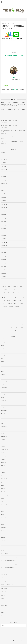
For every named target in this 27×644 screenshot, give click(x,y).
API (2, 349)
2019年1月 (3, 239)
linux (2, 453)
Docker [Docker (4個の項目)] (13, 289)
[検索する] (13, 626)
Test (2, 524)
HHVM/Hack (3, 410)
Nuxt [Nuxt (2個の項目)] (3, 301)
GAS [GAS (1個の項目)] (3, 292)
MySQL (2, 459)
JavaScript (3, 427)
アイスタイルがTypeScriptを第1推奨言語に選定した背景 (12, 142)
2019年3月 (3, 232)
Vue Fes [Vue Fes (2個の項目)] (9, 309)
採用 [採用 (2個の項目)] (16, 327)
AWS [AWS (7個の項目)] (9, 286)
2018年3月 (3, 273)
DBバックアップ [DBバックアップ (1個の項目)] (5, 289)
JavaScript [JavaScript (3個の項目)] (9, 295)
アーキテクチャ (4, 554)
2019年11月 (3, 208)
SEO (2, 498)
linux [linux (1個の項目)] (10, 298)
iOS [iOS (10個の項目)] (23, 292)
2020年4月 (3, 197)
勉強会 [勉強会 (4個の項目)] (11, 327)
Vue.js (2, 534)
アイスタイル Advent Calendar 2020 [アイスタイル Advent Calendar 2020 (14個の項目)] (9, 318)
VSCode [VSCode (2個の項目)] (17, 306)
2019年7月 (3, 218)
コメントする (14, 23)
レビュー (3, 592)
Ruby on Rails (4, 495)
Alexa (2, 339)
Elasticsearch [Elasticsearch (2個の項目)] (20, 289)
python (2, 482)
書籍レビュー (4, 606)
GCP (2, 404)
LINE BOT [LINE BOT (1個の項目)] (4, 298)
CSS (2, 368)
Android (2, 342)
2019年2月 (3, 235)
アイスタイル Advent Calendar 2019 (8, 561)
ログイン (15, 89)
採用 (2, 599)
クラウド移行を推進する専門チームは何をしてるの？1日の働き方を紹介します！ (13, 131)
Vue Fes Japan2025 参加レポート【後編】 (9, 121)
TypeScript (3, 528)
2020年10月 (3, 190)
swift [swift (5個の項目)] (16, 303)
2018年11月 (3, 246)
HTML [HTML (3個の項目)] (18, 292)
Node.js (2, 466)
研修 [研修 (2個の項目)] (3, 330)
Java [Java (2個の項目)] (3, 295)
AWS (2, 355)
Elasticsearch (4, 388)
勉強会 (2, 595)
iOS (2, 420)
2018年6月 (3, 263)
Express (3, 394)
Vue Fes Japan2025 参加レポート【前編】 (9, 126)
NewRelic (3, 462)
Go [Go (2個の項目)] (13, 292)
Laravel (2, 443)
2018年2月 (3, 277)
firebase (3, 397)
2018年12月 (3, 242)
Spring (2, 502)
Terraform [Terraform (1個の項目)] (21, 303)
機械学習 (3, 612)
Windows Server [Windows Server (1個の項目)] (17, 309)
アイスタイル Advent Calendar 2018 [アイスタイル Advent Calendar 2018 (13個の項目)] (9, 312)
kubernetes (3, 436)
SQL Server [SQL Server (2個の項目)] (9, 303)
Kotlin (2, 433)
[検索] (25, 625)
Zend (2, 547)
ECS (2, 384)
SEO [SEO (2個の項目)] (20, 301)
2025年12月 (3, 152)
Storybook (3, 508)
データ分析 (3, 574)
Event (2, 391)
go (1, 407)
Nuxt (2, 469)
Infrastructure (4, 417)
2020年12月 (3, 184)
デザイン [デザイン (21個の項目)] (4, 327)
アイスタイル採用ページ (6, 111)
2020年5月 (3, 194)
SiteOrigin (21, 640)
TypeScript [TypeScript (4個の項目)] (4, 306)
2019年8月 (3, 215)
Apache (2, 345)
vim (2, 531)
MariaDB (3, 456)
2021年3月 (3, 180)
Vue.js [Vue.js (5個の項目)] (3, 309)
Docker (2, 378)
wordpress (3, 537)
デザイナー (3, 578)
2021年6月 (3, 177)
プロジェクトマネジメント (6, 585)
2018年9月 (3, 253)
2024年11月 (3, 159)
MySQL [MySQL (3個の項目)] (16, 298)
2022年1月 (3, 166)
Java (2, 423)
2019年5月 (3, 225)
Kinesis (2, 430)
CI (1, 358)
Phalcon (3, 472)
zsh (2, 550)
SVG (2, 511)
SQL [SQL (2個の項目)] (3, 303)
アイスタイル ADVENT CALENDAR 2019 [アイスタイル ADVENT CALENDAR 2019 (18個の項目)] (10, 315)
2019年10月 (3, 211)
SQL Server (3, 505)
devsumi (3, 375)
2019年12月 (3, 204)
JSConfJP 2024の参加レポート (7, 137)
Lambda (3, 440)
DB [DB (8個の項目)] (21, 286)
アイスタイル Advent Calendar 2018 (8, 557)
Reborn (2, 492)
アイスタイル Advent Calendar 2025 (8, 571)
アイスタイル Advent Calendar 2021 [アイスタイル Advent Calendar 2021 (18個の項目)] (9, 321)
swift (2, 515)
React (2, 489)
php (2, 476)
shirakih (14, 77)
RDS (2, 485)
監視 (2, 616)
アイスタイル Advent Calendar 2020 (8, 564)
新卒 (2, 602)
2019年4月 (3, 228)
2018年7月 (3, 260)
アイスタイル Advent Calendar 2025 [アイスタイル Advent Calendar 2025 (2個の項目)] (9, 324)
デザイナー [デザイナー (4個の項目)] (21, 324)
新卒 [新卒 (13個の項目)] (21, 327)
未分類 (2, 609)
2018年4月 (3, 270)
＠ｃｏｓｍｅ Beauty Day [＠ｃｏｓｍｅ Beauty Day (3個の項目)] (12, 330)
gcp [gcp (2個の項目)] (8, 292)
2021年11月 (3, 173)
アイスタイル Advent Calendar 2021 (8, 568)
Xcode (2, 541)
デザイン (3, 581)
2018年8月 (3, 256)
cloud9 (2, 362)
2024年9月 (3, 163)
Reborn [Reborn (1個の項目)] (14, 301)
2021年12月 (3, 170)
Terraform (3, 521)
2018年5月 (3, 266)
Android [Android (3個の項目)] (4, 286)
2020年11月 (3, 187)
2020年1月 (3, 201)
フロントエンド (4, 588)
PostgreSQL (3, 479)
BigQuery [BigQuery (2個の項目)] (15, 286)
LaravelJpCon (4, 449)
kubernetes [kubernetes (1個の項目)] (16, 295)
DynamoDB (3, 381)
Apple (2, 352)
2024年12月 (3, 156)
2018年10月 (3, 249)
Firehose (3, 401)
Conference (3, 365)
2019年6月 (3, 222)
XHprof (2, 544)
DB (2, 371)
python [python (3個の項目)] (9, 301)
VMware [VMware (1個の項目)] (11, 306)
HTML (2, 414)
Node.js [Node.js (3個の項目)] (22, 298)
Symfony (3, 518)
